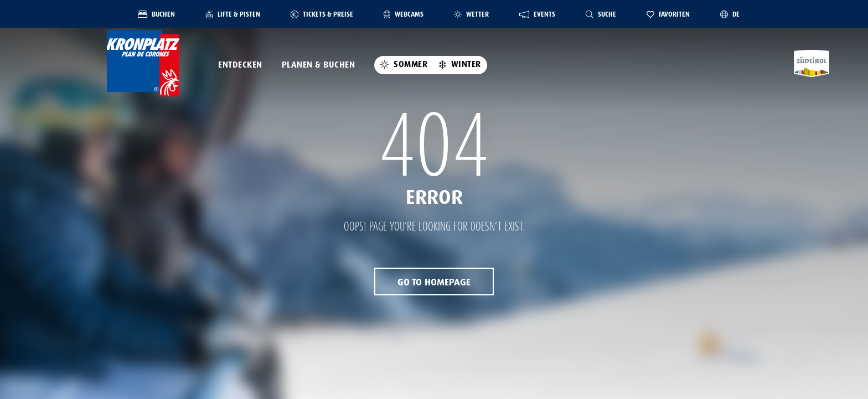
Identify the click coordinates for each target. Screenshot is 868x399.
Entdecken (240, 65)
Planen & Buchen (319, 65)
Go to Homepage (434, 282)
